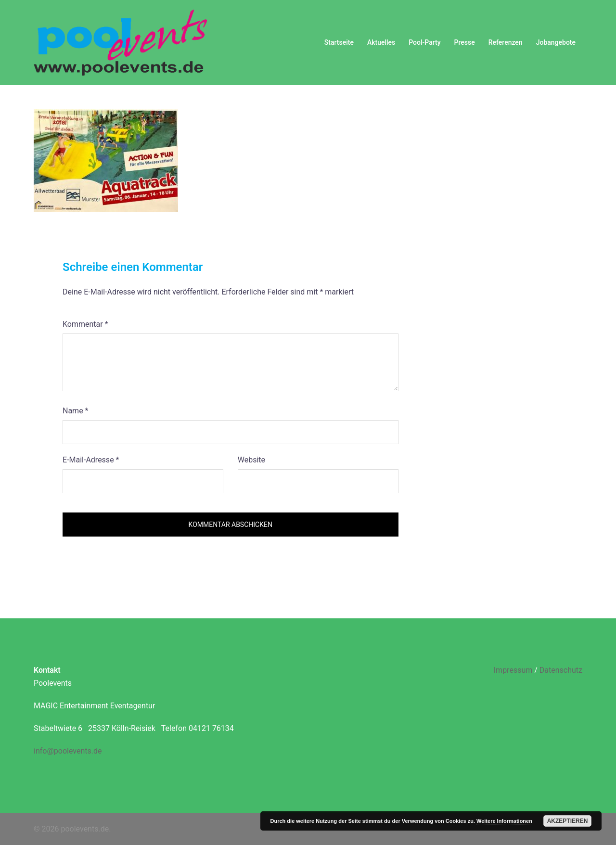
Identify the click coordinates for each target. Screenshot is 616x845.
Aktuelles (381, 42)
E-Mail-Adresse (91, 460)
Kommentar (85, 324)
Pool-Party (424, 42)
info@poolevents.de (68, 751)
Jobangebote (556, 42)
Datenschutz (561, 670)
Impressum (513, 670)
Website (251, 460)
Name (76, 411)
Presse (465, 42)
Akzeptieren (568, 821)
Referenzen (506, 42)
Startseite (339, 42)
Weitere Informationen (504, 821)
